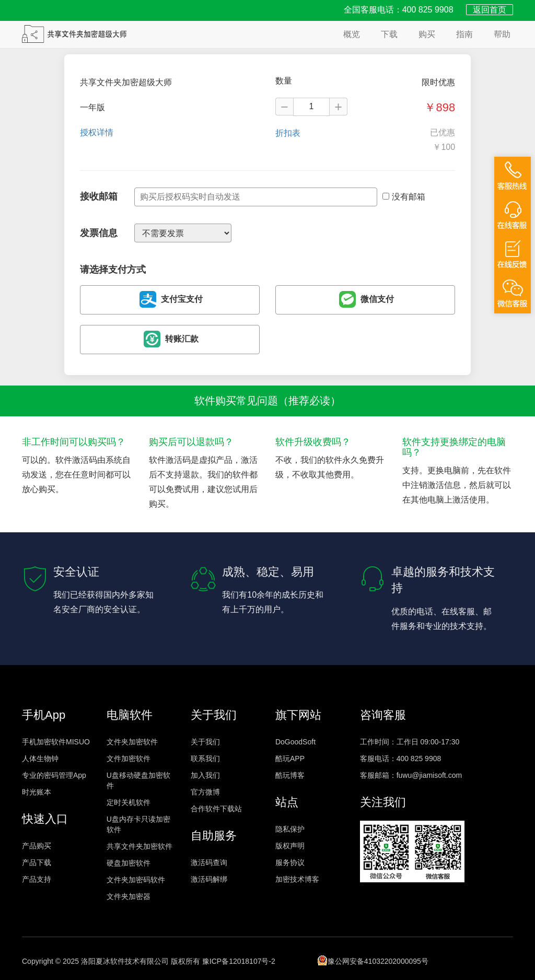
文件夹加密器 (129, 896)
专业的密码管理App (54, 775)
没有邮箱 (404, 197)
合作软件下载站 (216, 809)
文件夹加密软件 (132, 742)
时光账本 (37, 792)
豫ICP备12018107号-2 (239, 961)
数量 (284, 81)
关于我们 (205, 742)
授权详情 (97, 132)
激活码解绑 (209, 879)
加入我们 (205, 775)
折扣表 (288, 133)
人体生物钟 (40, 759)
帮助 (502, 34)
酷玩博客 (290, 775)
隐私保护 (290, 829)
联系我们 (205, 759)
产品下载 (37, 862)
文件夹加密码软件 (136, 880)
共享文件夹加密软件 (139, 846)
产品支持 (37, 879)
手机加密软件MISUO (56, 742)
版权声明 (290, 846)
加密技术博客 (297, 879)
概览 (352, 34)
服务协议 (290, 862)
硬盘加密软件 (129, 863)
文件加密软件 (129, 759)
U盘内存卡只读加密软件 (138, 824)
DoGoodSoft (295, 742)
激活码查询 (209, 862)
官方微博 (205, 792)
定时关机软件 (129, 802)
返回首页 (490, 10)
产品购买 (37, 846)
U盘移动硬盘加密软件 (138, 780)
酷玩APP (290, 759)
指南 (464, 34)
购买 (427, 34)
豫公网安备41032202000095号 (373, 960)
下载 (389, 34)
